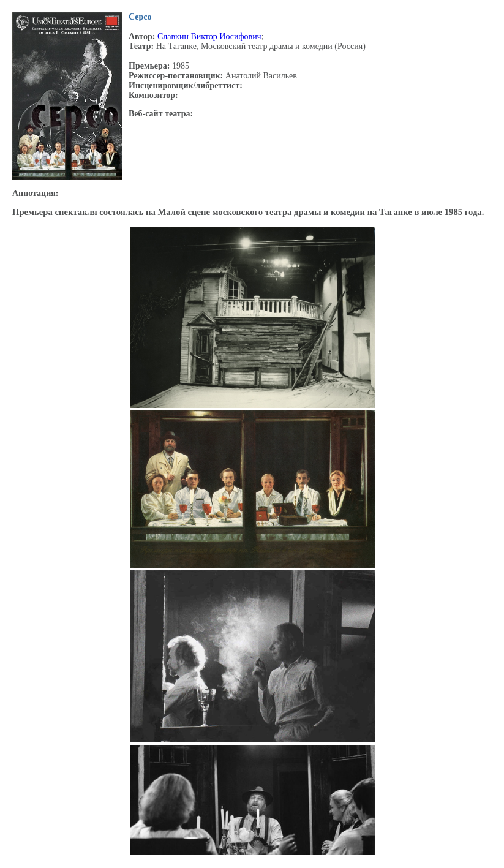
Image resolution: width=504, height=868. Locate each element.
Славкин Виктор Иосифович (209, 36)
